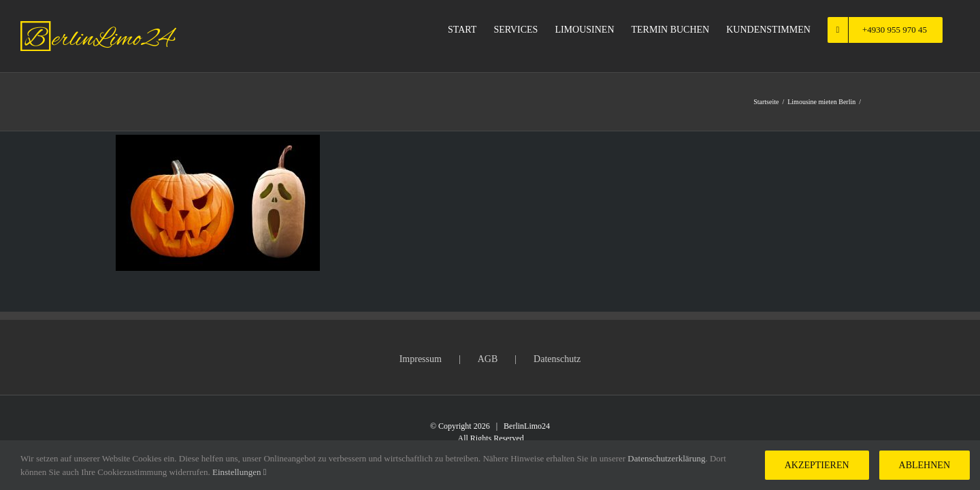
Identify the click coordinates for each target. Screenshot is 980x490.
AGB (488, 359)
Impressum (421, 359)
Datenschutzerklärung (666, 458)
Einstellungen (240, 472)
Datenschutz (557, 359)
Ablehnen (925, 465)
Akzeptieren (817, 465)
